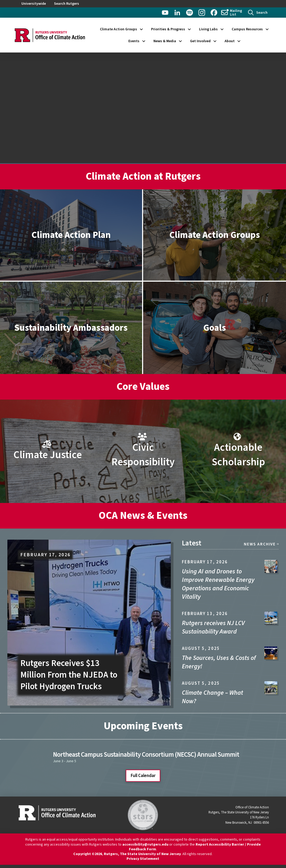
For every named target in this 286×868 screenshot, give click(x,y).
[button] (258, 13)
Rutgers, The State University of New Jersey (142, 854)
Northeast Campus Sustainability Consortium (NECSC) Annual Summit (146, 755)
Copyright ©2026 (88, 854)
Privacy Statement (143, 859)
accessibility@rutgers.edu (145, 845)
